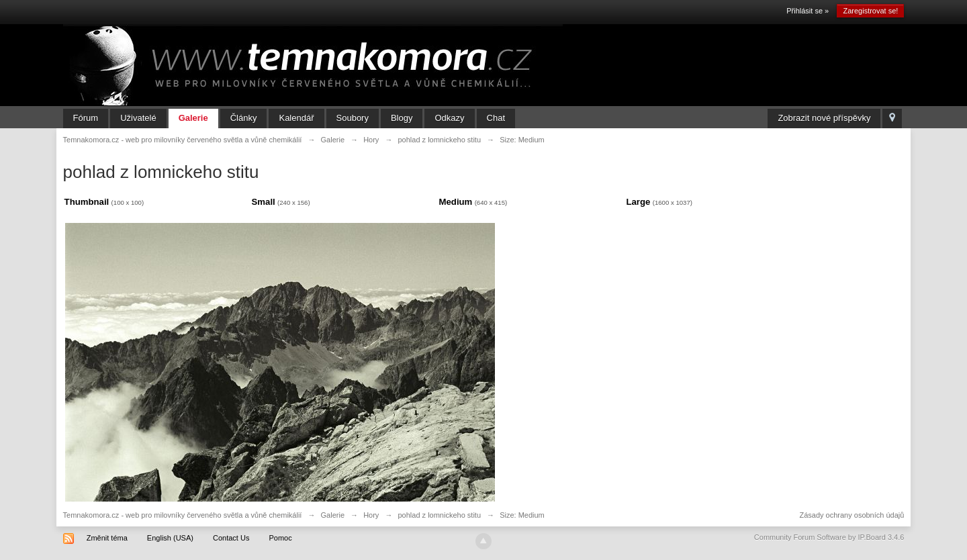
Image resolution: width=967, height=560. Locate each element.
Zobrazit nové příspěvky (824, 118)
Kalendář (296, 118)
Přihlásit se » (808, 11)
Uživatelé (138, 118)
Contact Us (231, 538)
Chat (496, 118)
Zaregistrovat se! (870, 11)
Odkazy (449, 118)
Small (264, 202)
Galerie (193, 118)
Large (638, 202)
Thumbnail (87, 202)
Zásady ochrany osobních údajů (851, 515)
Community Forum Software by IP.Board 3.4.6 (829, 537)
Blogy (402, 118)
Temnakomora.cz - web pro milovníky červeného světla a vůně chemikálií (183, 515)
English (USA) (170, 538)
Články (244, 118)
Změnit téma (107, 538)
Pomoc (280, 538)
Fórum (86, 118)
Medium (456, 202)
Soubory (353, 118)
